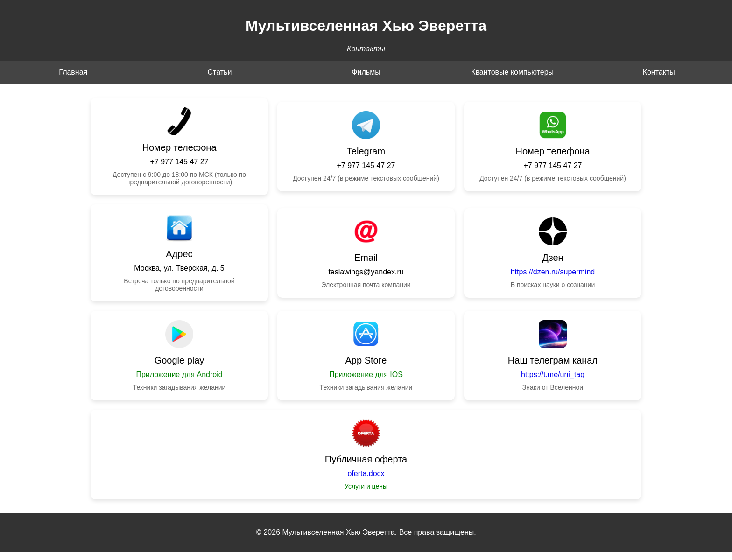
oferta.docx (366, 473)
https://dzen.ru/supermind (553, 272)
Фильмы (366, 72)
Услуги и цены (366, 486)
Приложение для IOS (366, 374)
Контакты (659, 72)
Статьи (219, 72)
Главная (73, 72)
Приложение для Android (179, 374)
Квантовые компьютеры (512, 72)
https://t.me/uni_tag (553, 374)
